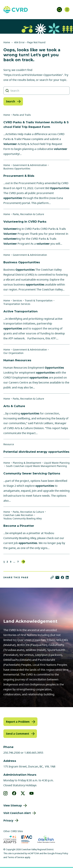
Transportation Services (17, 304)
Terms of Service (16, 857)
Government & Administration (30, 165)
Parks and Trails (22, 115)
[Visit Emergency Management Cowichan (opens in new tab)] (27, 839)
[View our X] (23, 793)
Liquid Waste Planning (57, 463)
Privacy (8, 820)
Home (7, 42)
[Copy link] (52, 577)
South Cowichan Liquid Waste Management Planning (36, 466)
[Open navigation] (67, 10)
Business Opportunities (17, 168)
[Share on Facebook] (62, 577)
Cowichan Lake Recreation (18, 515)
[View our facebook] (14, 793)
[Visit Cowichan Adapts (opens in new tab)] (10, 839)
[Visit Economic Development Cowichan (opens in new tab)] (46, 839)
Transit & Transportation (39, 300)
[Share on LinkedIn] (67, 577)
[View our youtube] (32, 793)
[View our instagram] (6, 793)
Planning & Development (27, 463)
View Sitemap (13, 805)
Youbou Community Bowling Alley (23, 518)
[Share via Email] (57, 577)
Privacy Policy (62, 853)
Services (17, 300)
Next (23, 562)
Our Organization (13, 353)
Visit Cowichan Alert (17, 813)
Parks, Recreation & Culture (28, 214)
